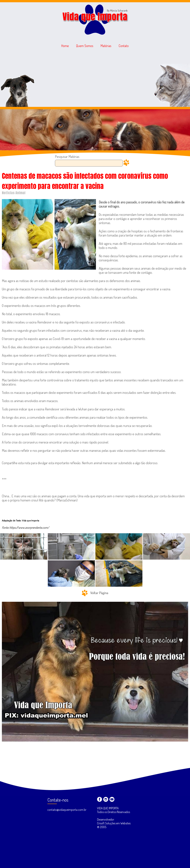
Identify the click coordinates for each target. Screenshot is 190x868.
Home (65, 46)
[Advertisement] (95, 79)
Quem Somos (85, 46)
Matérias (106, 46)
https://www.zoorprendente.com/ (29, 528)
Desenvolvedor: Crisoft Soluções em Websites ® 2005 (114, 823)
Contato (124, 46)
